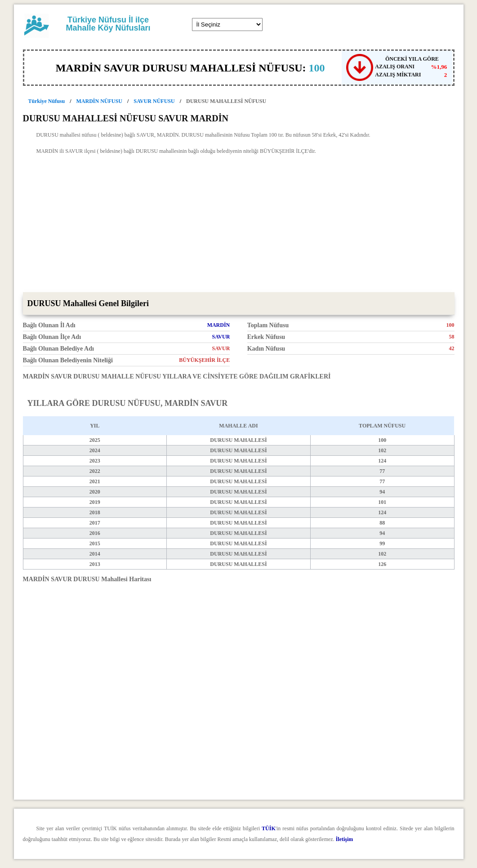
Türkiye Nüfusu (47, 101)
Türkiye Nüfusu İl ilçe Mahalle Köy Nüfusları (108, 24)
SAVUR (221, 337)
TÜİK (269, 828)
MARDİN (219, 325)
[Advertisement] (239, 225)
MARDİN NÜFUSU (99, 101)
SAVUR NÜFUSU (154, 101)
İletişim (345, 839)
